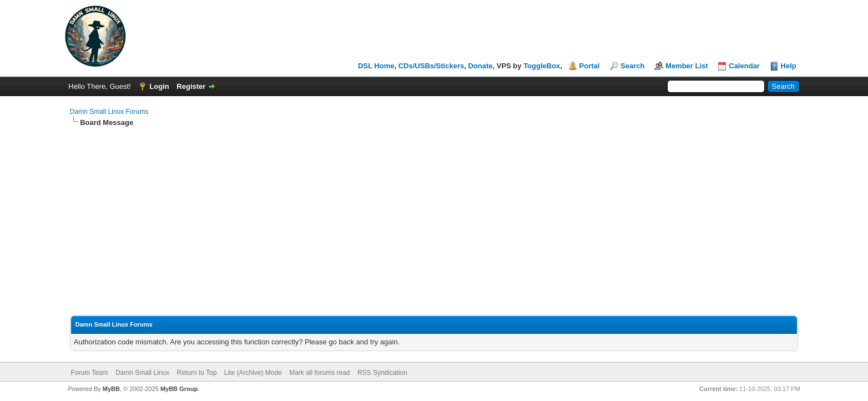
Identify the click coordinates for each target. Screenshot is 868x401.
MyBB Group (179, 389)
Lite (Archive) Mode (253, 373)
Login (159, 86)
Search (632, 66)
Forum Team (89, 373)
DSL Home (376, 66)
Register (191, 86)
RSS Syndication (382, 373)
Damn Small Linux (142, 373)
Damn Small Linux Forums (109, 112)
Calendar (744, 66)
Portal (590, 66)
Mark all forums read (319, 373)
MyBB (111, 389)
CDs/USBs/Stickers (432, 66)
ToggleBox (542, 66)
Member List (687, 66)
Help (789, 66)
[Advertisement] (434, 211)
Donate (480, 66)
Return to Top (197, 373)
